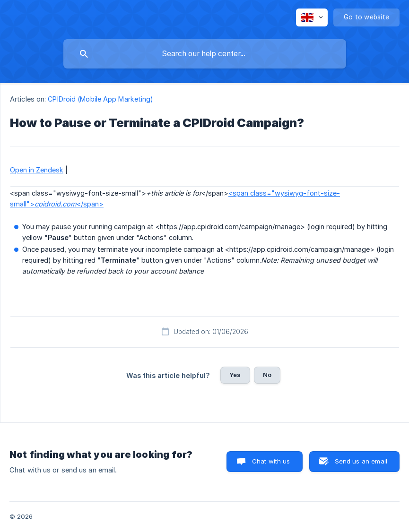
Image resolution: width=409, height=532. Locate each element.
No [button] (267, 375)
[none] (312, 17)
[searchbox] (205, 54)
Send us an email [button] (361, 461)
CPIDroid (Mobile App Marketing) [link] (100, 99)
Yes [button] (235, 375)
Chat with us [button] (271, 461)
